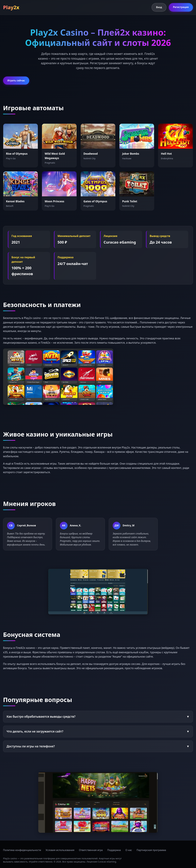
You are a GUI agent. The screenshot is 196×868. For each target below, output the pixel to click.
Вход (159, 7)
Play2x (11, 7)
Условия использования (60, 850)
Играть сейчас (16, 80)
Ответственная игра (91, 850)
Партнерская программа (151, 850)
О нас (129, 850)
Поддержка (114, 850)
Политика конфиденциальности (22, 850)
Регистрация (181, 7)
